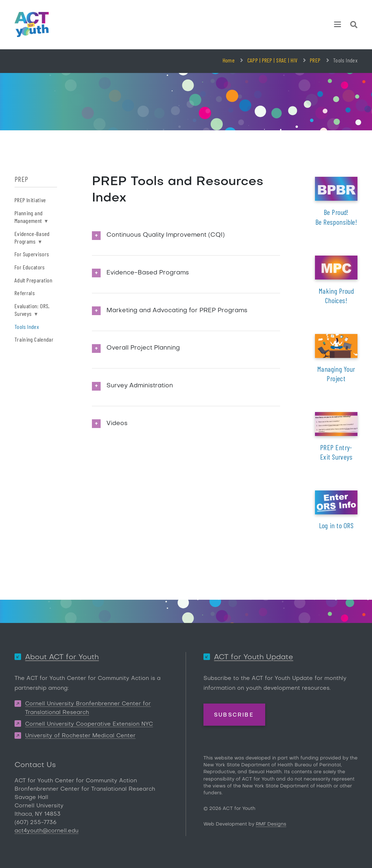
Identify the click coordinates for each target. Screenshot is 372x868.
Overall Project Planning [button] (143, 348)
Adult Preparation (33, 280)
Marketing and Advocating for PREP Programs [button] (177, 311)
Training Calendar (34, 339)
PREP (315, 60)
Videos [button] (117, 424)
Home (229, 60)
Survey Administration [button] (140, 386)
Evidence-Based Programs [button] (148, 273)
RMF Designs (271, 824)
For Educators (30, 267)
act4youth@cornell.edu (46, 831)
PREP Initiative (30, 200)
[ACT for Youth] (32, 25)
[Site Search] (354, 26)
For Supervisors (32, 254)
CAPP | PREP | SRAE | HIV (272, 60)
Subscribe (234, 715)
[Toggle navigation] (337, 24)
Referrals (25, 293)
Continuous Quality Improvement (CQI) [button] (166, 235)
